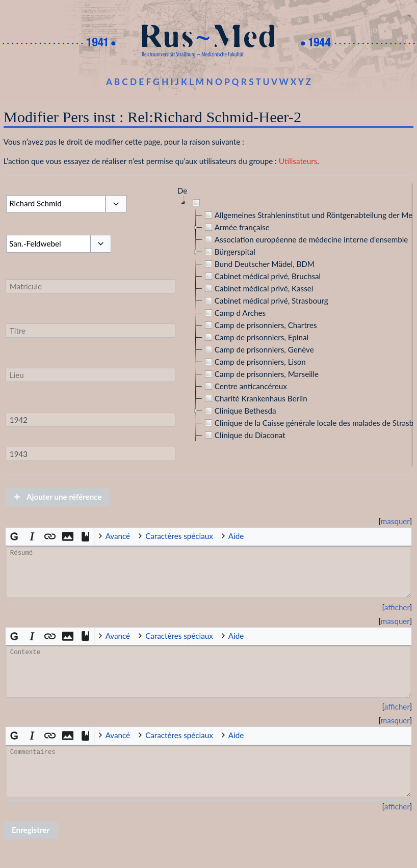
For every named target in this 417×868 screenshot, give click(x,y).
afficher (397, 607)
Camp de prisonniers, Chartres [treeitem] (260, 325)
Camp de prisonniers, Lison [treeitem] (254, 362)
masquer (395, 521)
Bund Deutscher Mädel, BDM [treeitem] (258, 264)
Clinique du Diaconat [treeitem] (244, 435)
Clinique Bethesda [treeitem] (239, 411)
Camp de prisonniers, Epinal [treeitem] (255, 337)
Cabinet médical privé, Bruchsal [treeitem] (262, 276)
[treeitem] (197, 203)
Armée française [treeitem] (236, 227)
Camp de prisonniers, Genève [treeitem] (258, 349)
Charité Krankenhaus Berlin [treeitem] (255, 398)
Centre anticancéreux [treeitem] (245, 386)
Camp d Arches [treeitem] (234, 313)
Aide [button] (236, 536)
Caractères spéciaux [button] (179, 536)
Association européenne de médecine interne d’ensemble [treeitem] (305, 239)
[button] (116, 204)
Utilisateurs (298, 161)
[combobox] (56, 204)
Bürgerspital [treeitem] (229, 252)
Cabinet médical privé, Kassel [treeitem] (258, 288)
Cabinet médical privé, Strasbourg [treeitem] (265, 301)
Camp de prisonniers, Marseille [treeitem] (260, 374)
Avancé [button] (118, 536)
